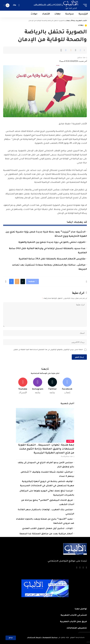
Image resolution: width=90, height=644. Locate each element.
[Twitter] (52, 386)
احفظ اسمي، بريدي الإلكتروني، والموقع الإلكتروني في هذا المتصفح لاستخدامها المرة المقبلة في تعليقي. (48, 350)
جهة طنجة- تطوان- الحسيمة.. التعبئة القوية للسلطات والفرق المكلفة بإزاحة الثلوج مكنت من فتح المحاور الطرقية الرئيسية (46, 449)
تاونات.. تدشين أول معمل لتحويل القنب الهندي (47, 529)
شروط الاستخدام (34, 638)
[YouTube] (80, 568)
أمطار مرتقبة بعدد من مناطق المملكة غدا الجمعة (46, 534)
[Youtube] (23, 386)
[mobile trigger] (84, 5)
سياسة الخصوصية (50, 638)
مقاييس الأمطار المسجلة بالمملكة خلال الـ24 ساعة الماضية (52, 259)
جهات (81, 25)
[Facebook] (67, 386)
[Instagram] (38, 386)
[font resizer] (15, 5)
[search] (19, 5)
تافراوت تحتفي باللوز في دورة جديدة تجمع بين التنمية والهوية (52, 242)
